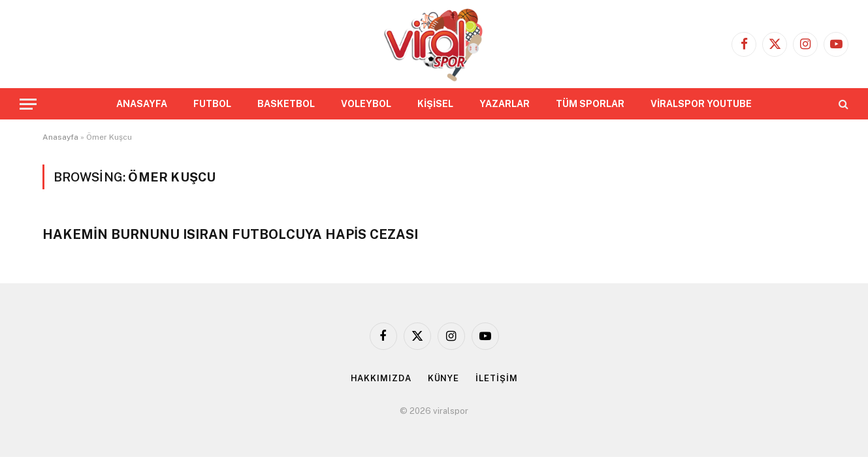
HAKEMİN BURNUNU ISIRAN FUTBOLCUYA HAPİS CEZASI (230, 234)
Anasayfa (60, 137)
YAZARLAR (505, 104)
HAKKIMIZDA (381, 378)
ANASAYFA (142, 104)
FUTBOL (212, 104)
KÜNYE (444, 378)
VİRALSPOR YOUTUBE (701, 104)
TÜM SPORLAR (590, 104)
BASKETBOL (286, 104)
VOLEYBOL (366, 104)
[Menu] (28, 104)
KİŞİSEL (435, 104)
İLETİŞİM (496, 378)
